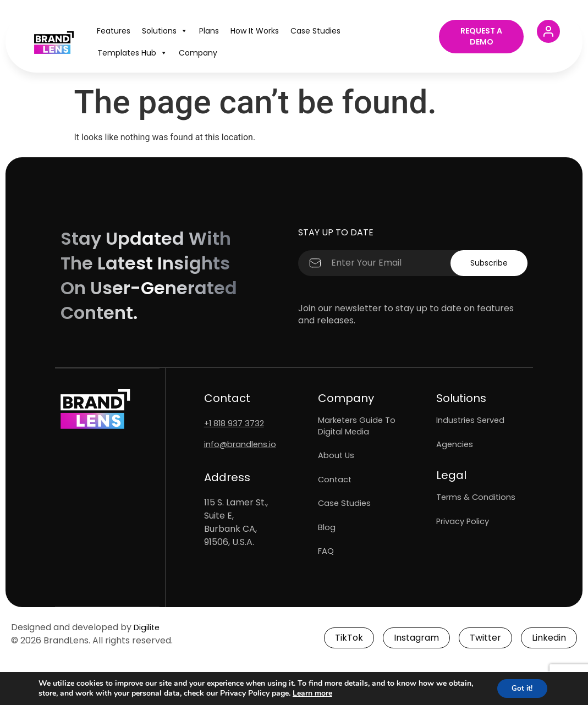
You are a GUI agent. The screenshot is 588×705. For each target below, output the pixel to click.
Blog (327, 550)
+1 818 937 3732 (236, 423)
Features (114, 31)
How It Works (255, 31)
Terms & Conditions (479, 509)
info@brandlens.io (243, 444)
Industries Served (473, 423)
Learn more (339, 693)
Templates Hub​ (132, 53)
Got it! (520, 688)
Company (198, 53)
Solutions (165, 31)
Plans (209, 31)
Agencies (456, 451)
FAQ (327, 579)
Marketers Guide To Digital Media (361, 429)
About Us (337, 463)
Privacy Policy (466, 538)
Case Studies (315, 31)
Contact (336, 492)
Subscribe (486, 263)
